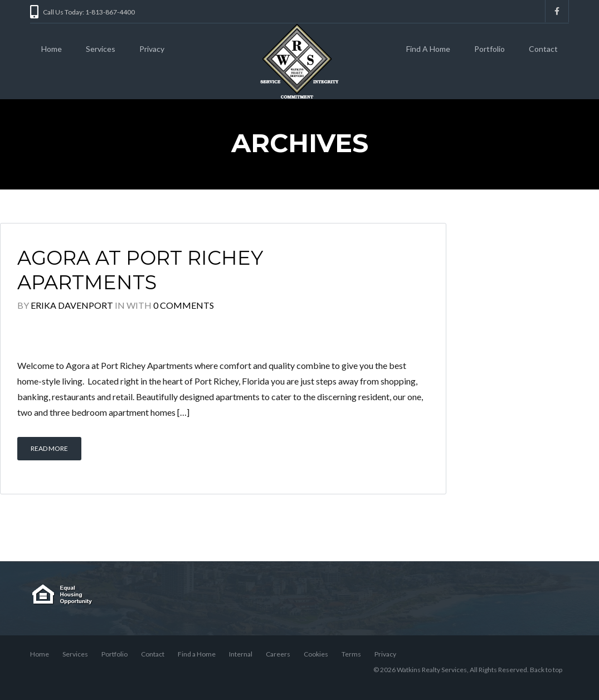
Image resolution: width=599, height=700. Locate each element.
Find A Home (428, 49)
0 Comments (184, 305)
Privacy (152, 49)
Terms (351, 654)
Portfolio (490, 49)
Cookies (316, 654)
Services (101, 49)
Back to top (546, 670)
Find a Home (197, 654)
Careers (278, 654)
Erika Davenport (72, 305)
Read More (49, 448)
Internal (241, 654)
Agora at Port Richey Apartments (140, 270)
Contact (543, 49)
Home (52, 49)
